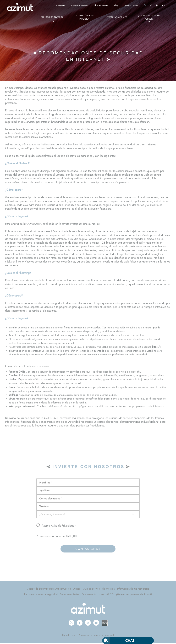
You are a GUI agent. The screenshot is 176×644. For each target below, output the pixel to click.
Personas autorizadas (93, 595)
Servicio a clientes (70, 595)
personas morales (117, 17)
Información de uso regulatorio (133, 590)
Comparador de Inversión (85, 17)
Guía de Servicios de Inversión (99, 590)
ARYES (110, 595)
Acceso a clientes (79, 5)
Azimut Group (131, 5)
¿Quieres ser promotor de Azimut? (134, 595)
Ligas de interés (69, 636)
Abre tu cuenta (101, 5)
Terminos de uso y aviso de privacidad (96, 636)
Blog (116, 5)
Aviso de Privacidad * (64, 527)
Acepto (74, 526)
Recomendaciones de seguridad (41, 595)
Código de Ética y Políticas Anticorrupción (49, 590)
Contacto (61, 5)
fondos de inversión (53, 17)
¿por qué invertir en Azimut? (149, 17)
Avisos (77, 590)
